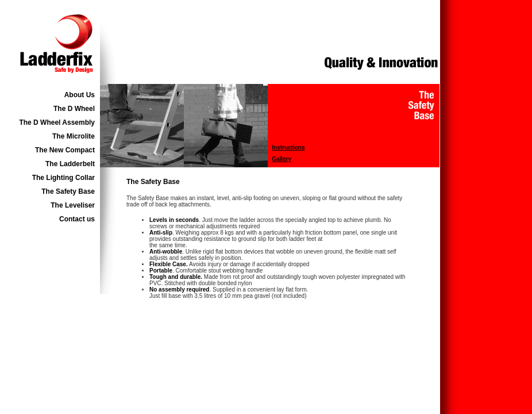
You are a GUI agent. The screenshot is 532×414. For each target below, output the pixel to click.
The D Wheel (74, 109)
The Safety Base (68, 191)
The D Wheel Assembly (57, 122)
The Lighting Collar (63, 178)
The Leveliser (73, 205)
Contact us (77, 219)
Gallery (282, 159)
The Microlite (74, 136)
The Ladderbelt (70, 164)
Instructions (288, 147)
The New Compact (65, 150)
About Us (80, 95)
